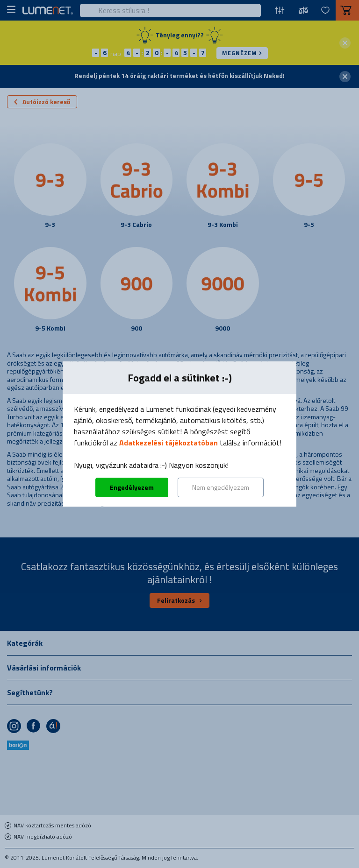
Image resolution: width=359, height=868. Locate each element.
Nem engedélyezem (221, 487)
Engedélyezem (132, 487)
